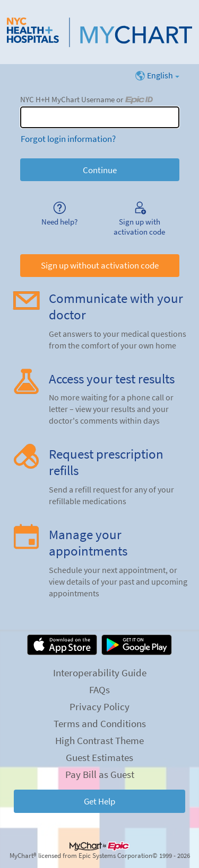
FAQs (99, 690)
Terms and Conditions (100, 723)
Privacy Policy (99, 706)
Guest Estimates (99, 757)
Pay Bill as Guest (100, 774)
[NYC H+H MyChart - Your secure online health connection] (99, 32)
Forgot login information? (68, 139)
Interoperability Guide (100, 673)
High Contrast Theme (99, 740)
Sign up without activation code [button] (100, 265)
